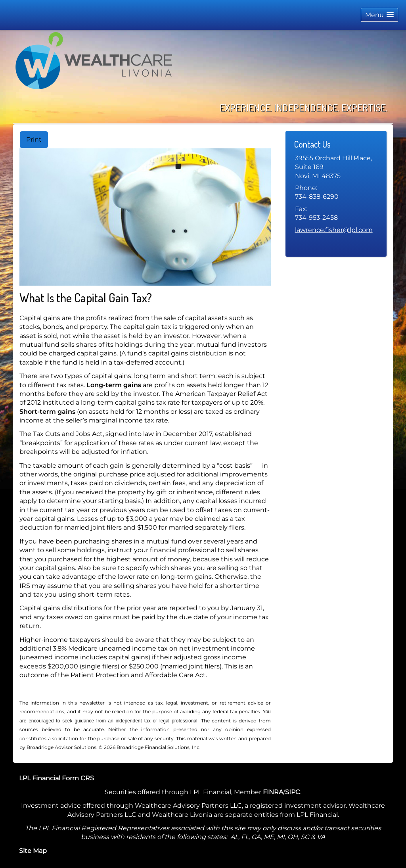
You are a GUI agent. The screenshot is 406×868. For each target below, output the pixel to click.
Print (34, 139)
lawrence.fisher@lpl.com (334, 230)
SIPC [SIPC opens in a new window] (293, 792)
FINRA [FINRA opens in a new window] (273, 792)
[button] (379, 15)
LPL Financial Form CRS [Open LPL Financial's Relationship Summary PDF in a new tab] (56, 778)
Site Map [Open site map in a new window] (33, 851)
